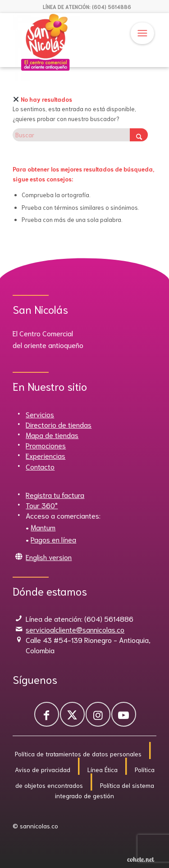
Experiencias (46, 455)
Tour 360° (42, 505)
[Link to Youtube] (124, 714)
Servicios (40, 414)
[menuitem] (87, 7)
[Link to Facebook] (47, 714)
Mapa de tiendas (52, 435)
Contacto (40, 466)
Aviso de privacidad (43, 769)
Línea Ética (103, 769)
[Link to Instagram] (98, 714)
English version (49, 557)
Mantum (43, 527)
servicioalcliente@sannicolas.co (75, 629)
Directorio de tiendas (59, 424)
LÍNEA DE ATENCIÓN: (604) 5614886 (87, 7)
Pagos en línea (53, 539)
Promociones (46, 445)
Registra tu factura (55, 495)
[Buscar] (80, 135)
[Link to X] (72, 714)
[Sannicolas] (70, 47)
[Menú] (142, 33)
